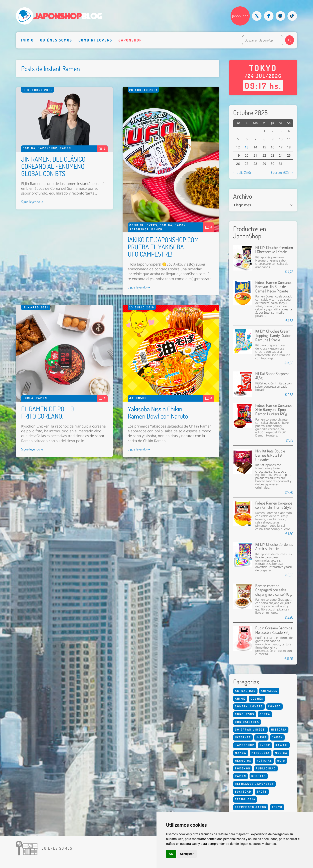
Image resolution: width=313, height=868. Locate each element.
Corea (28, 398)
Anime (240, 699)
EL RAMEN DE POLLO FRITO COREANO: (48, 412)
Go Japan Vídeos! (250, 729)
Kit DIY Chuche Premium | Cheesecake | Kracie (274, 250)
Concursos (245, 714)
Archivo (243, 196)
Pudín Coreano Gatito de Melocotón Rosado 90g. (274, 630)
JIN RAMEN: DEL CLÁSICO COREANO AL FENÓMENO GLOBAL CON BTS (53, 166)
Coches (257, 699)
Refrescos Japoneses (254, 784)
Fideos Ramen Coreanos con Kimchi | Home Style (274, 505)
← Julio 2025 (242, 172)
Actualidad (245, 691)
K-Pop (265, 745)
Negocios (243, 761)
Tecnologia (245, 799)
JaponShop (240, 16)
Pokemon (243, 768)
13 (247, 147)
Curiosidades (247, 722)
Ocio (281, 761)
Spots (262, 791)
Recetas (259, 776)
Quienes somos (57, 848)
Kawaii (282, 745)
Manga (241, 753)
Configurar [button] (187, 854)
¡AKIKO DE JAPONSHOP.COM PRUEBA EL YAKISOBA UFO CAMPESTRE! (163, 247)
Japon (180, 225)
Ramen (65, 148)
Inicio (27, 40)
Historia (279, 729)
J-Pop (261, 737)
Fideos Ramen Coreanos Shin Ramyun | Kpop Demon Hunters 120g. (274, 410)
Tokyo (277, 807)
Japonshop (130, 40)
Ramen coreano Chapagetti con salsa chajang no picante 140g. (274, 590)
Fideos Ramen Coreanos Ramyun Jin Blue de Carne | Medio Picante (274, 287)
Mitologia (261, 753)
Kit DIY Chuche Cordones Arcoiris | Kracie (274, 547)
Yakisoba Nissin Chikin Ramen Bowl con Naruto (158, 412)
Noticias (264, 761)
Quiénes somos (56, 40)
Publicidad (266, 768)
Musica (281, 753)
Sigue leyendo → (32, 202)
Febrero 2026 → (282, 172)
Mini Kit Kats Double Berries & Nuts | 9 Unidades (270, 455)
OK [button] (171, 854)
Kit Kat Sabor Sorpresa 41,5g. (272, 376)
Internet (243, 737)
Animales (269, 691)
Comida (29, 148)
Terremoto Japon (251, 807)
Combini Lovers (95, 40)
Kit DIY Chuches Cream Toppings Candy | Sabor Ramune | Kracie (273, 335)
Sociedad (243, 791)
